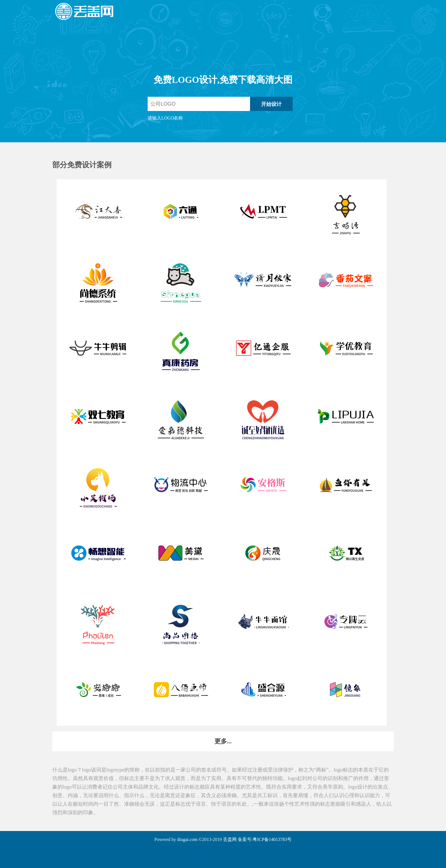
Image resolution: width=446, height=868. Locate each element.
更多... (223, 741)
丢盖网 (230, 839)
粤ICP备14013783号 (272, 839)
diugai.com (187, 839)
